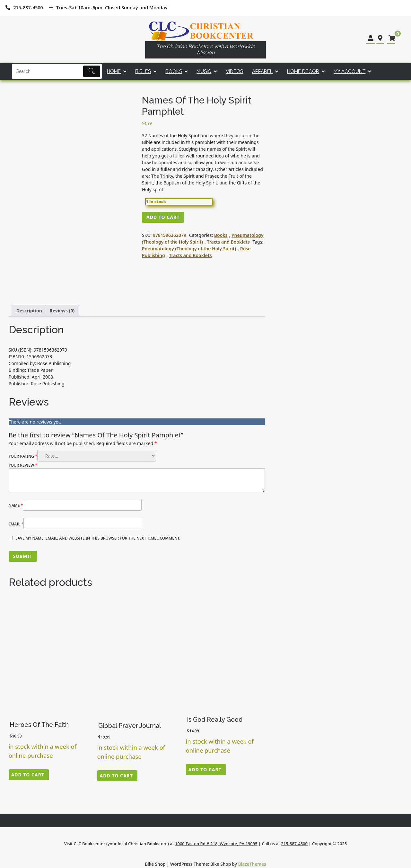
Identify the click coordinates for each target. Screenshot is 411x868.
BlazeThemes (252, 864)
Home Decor (303, 71)
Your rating (23, 456)
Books (174, 71)
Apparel (262, 71)
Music (204, 71)
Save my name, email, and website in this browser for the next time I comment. (98, 538)
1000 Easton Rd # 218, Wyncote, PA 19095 (216, 844)
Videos (234, 71)
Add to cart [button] (28, 775)
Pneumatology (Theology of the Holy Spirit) (203, 238)
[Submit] (92, 71)
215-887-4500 (294, 844)
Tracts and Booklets (228, 242)
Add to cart (163, 217)
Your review (23, 465)
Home (114, 71)
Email (16, 524)
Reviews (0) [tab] (62, 311)
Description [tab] (29, 311)
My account (350, 71)
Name (16, 505)
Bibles (143, 71)
